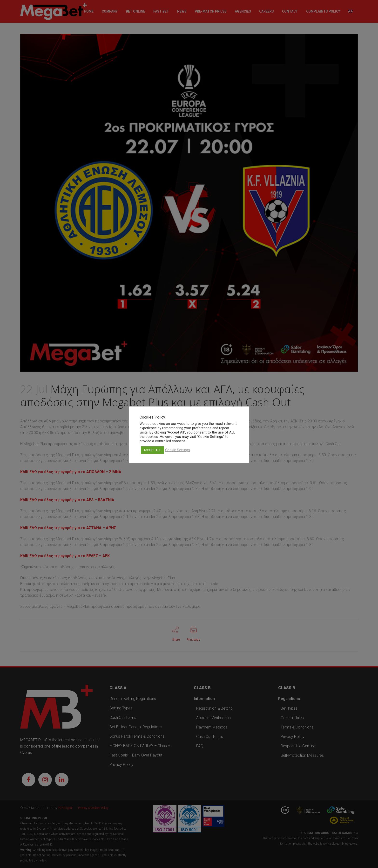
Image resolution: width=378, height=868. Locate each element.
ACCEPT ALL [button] (152, 450)
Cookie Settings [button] (178, 450)
